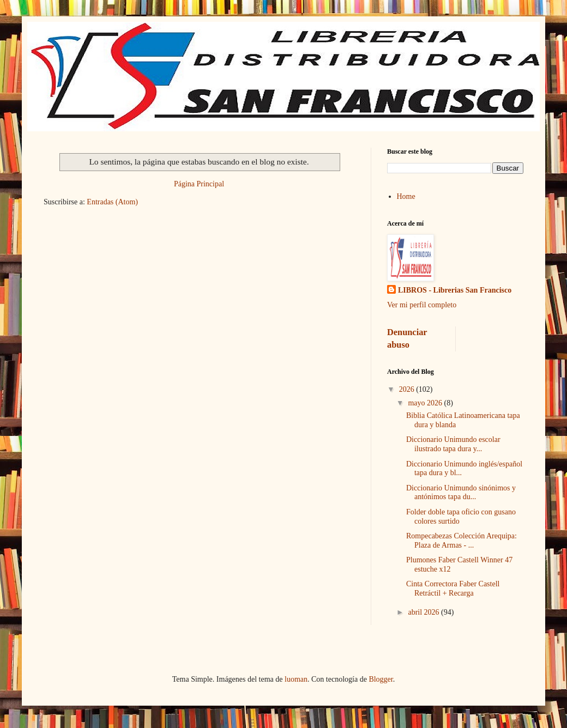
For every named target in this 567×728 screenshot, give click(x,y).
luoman (296, 679)
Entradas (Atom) (112, 202)
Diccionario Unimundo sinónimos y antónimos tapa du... (461, 493)
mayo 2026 (426, 403)
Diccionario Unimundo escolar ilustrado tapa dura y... (453, 444)
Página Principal (199, 184)
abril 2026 (424, 612)
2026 (408, 389)
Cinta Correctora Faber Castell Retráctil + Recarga (453, 589)
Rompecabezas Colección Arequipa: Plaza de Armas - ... (462, 541)
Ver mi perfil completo (422, 305)
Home (406, 196)
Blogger (381, 679)
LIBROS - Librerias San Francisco (455, 290)
